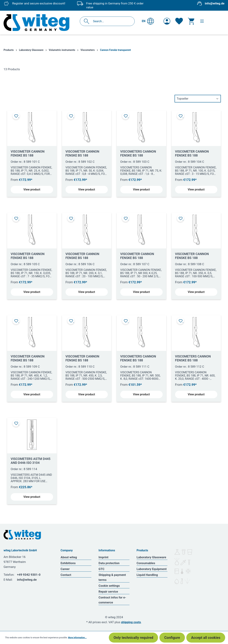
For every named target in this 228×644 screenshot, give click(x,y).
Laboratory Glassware (151, 557)
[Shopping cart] (191, 21)
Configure (172, 638)
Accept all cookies (206, 638)
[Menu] (202, 21)
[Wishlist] (179, 21)
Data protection (109, 563)
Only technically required (134, 638)
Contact (66, 575)
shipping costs (131, 622)
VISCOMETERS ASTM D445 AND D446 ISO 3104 (31, 461)
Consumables (146, 563)
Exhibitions (68, 563)
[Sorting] (198, 99)
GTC (101, 569)
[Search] (88, 21)
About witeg (69, 557)
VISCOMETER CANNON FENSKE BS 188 (28, 153)
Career (65, 569)
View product (32, 190)
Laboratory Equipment (152, 569)
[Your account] (167, 21)
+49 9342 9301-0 (29, 575)
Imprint (103, 557)
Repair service (108, 592)
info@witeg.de (215, 3)
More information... (77, 638)
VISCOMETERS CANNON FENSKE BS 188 (138, 153)
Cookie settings (109, 586)
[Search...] (111, 21)
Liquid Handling (147, 575)
